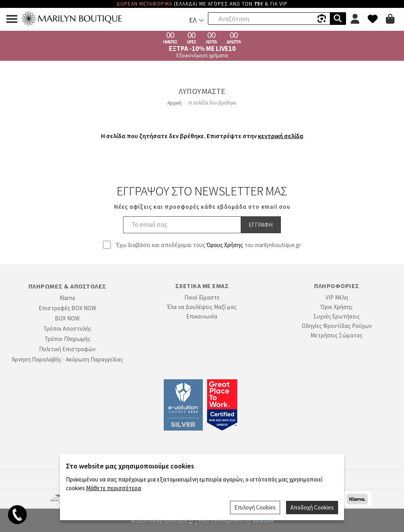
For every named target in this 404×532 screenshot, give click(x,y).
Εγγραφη (261, 225)
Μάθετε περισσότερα (114, 488)
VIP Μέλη (337, 297)
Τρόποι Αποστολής (67, 329)
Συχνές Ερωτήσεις (337, 316)
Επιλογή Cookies (255, 507)
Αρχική (174, 103)
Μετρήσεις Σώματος (337, 335)
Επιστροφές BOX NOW (67, 308)
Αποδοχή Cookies (312, 507)
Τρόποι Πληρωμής (67, 339)
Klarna (67, 298)
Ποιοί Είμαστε (202, 297)
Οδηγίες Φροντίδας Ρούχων (337, 326)
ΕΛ (193, 20)
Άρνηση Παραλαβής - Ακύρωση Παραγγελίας (67, 359)
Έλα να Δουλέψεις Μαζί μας (202, 307)
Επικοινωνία (202, 316)
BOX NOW (67, 318)
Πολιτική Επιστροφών (67, 349)
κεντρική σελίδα (281, 136)
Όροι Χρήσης (337, 307)
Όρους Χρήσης (225, 245)
